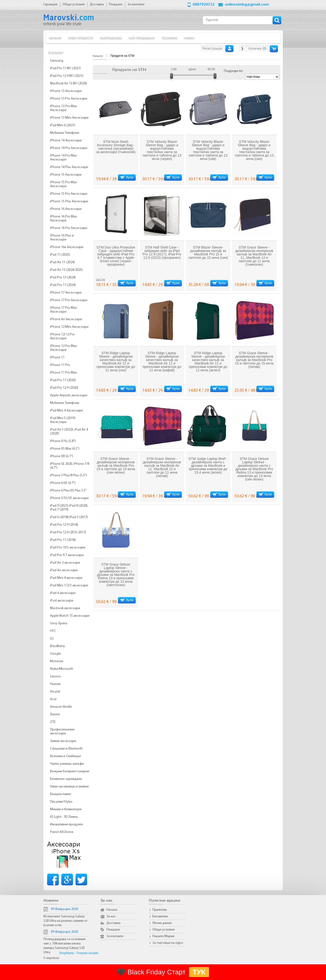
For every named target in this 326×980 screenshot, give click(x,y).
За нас (111, 917)
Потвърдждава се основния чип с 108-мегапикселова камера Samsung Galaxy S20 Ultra (64, 946)
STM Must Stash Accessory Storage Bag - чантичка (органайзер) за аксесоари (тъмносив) (116, 147)
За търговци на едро (168, 943)
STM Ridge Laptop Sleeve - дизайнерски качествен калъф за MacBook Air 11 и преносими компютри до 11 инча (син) (116, 362)
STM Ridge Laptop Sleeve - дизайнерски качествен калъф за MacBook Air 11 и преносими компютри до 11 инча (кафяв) (162, 362)
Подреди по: (234, 71)
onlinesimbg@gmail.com (247, 5)
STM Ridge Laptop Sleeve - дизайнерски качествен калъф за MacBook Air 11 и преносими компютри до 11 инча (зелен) (208, 362)
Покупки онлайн (88, 953)
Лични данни (162, 923)
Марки (189, 38)
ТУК (199, 972)
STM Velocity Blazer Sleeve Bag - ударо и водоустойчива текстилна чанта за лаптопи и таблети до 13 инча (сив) (208, 150)
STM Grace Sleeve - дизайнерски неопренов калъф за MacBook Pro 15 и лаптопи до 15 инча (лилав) (254, 360)
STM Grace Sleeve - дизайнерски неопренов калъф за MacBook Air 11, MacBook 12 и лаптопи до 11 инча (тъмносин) (254, 256)
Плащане (113, 930)
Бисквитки (160, 917)
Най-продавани (142, 38)
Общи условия (163, 930)
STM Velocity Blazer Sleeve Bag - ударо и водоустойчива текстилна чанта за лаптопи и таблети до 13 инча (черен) (162, 150)
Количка (274, 49)
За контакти (115, 936)
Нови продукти (81, 38)
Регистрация (212, 48)
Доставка (113, 923)
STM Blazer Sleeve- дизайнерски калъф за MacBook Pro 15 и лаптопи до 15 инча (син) (208, 252)
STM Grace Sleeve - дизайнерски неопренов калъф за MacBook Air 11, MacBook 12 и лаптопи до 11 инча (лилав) (162, 467)
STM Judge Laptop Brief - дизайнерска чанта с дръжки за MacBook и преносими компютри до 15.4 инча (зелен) (208, 466)
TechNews (169, 38)
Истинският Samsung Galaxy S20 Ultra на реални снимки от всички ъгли (65, 921)
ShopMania (67, 953)
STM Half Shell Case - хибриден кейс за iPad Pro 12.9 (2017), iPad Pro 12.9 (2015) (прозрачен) (162, 252)
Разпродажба (111, 38)
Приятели (160, 910)
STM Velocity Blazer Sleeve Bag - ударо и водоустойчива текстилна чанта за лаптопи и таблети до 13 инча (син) (254, 150)
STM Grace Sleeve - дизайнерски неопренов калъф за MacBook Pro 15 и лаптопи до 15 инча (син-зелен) (116, 466)
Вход (229, 48)
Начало (55, 38)
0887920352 (204, 5)
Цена (192, 69)
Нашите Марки (163, 936)
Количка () (257, 48)
